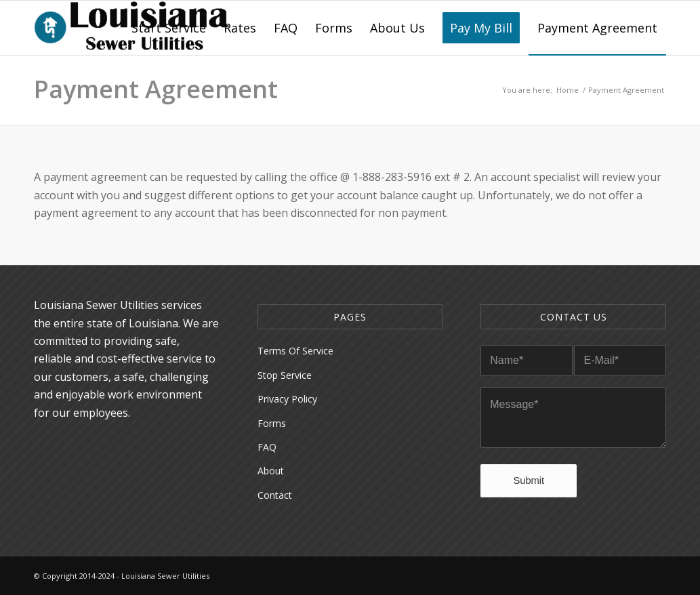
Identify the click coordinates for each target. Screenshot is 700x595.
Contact (275, 495)
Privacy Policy (287, 399)
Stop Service (285, 375)
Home (568, 90)
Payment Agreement (156, 89)
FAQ (267, 447)
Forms (272, 423)
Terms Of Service (295, 351)
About (271, 471)
